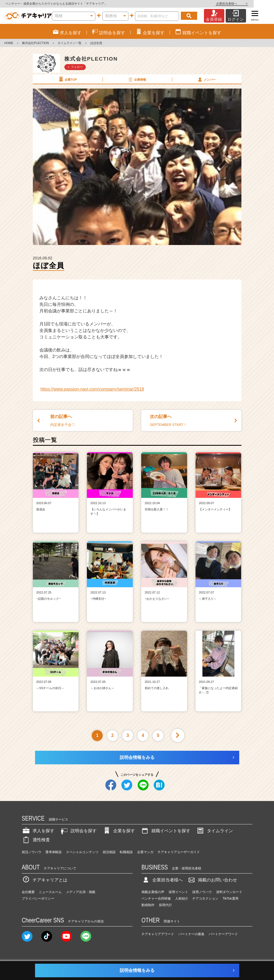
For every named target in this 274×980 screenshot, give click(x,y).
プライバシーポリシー (38, 899)
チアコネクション (205, 899)
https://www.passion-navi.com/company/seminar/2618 (92, 389)
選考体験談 (53, 852)
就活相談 (109, 852)
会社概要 (28, 892)
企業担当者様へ (252, 4)
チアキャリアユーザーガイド (179, 852)
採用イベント (178, 892)
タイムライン (215, 831)
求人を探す (38, 831)
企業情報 (137, 79)
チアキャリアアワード (158, 934)
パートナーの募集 (191, 934)
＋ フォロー (75, 67)
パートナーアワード (223, 934)
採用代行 (165, 905)
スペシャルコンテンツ (82, 852)
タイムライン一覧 (70, 43)
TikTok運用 (231, 899)
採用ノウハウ (202, 892)
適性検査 (36, 840)
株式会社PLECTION (35, 43)
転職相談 (126, 852)
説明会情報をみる (137, 757)
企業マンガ (145, 852)
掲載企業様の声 (153, 892)
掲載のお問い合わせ (212, 880)
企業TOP (67, 79)
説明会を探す (78, 831)
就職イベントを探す (165, 831)
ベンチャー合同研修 (156, 899)
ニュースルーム (50, 892)
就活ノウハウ (32, 852)
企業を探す (119, 831)
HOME (9, 43)
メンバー (206, 79)
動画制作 (148, 905)
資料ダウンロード (229, 892)
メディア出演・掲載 (81, 892)
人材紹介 (182, 899)
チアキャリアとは (45, 880)
